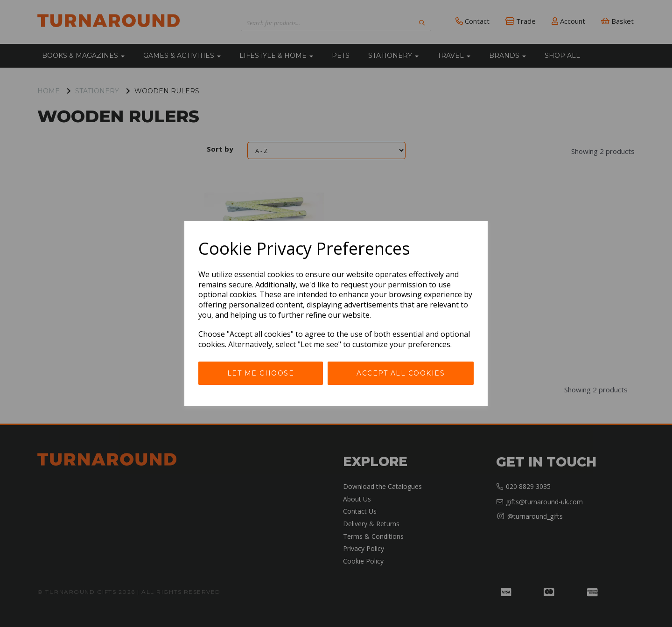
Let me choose (261, 373)
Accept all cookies (401, 373)
